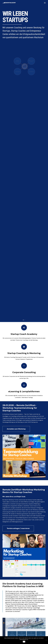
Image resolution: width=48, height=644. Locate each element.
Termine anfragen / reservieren (18, 297)
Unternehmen (7, 525)
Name (5, 517)
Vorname (5, 522)
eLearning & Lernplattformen (24, 160)
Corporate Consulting (24, 141)
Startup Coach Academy (24, 103)
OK (24, 642)
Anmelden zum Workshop (16, 198)
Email (5, 532)
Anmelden (7, 539)
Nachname (19, 522)
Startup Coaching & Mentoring (24, 122)
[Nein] (46, 640)
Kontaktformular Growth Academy (20, 436)
